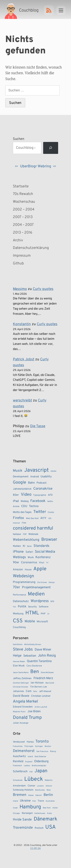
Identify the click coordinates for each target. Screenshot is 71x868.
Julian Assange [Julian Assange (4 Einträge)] (21, 723)
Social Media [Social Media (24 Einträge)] (45, 552)
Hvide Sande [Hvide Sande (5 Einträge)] (22, 820)
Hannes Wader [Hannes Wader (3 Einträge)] (19, 662)
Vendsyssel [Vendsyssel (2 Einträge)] (19, 742)
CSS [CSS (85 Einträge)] (18, 621)
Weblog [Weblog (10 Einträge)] (25, 501)
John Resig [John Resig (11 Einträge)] (47, 656)
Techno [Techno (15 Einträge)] (34, 506)
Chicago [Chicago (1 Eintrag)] (16, 813)
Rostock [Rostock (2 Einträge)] (39, 828)
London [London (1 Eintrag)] (40, 786)
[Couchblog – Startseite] (22, 10)
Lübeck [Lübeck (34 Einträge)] (34, 779)
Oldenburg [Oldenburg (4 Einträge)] (41, 761)
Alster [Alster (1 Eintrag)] (55, 808)
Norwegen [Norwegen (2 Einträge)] (27, 813)
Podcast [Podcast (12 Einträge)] (41, 483)
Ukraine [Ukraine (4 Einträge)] (25, 801)
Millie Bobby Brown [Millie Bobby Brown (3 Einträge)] (33, 645)
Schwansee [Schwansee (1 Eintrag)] (18, 780)
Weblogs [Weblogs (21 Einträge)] (19, 557)
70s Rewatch (23, 194)
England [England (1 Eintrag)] (29, 762)
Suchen (19, 139)
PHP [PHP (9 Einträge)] (43, 614)
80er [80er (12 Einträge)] (16, 495)
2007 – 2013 (23, 217)
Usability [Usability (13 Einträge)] (46, 477)
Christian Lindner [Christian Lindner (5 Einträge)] (41, 696)
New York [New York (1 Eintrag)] (47, 808)
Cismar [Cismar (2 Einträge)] (31, 786)
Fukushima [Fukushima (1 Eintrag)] (18, 746)
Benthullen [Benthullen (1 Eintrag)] (40, 790)
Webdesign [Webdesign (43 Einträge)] (23, 576)
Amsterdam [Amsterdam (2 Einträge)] (19, 786)
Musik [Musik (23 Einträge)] (18, 471)
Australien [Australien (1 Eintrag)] (50, 801)
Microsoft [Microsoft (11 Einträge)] (42, 622)
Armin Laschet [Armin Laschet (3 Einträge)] (41, 707)
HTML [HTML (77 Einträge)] (32, 613)
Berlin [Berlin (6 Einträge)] (48, 795)
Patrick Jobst (24, 359)
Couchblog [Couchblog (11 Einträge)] (19, 627)
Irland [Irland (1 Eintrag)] (15, 801)
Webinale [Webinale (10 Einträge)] (33, 534)
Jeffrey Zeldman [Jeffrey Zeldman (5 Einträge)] (22, 678)
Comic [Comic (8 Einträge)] (51, 512)
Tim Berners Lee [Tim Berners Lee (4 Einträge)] (38, 687)
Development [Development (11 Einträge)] (21, 477)
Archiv (18, 240)
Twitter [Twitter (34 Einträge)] (40, 512)
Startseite (21, 186)
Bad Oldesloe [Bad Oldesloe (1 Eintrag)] (40, 757)
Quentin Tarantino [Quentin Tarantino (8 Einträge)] (39, 661)
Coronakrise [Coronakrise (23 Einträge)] (43, 489)
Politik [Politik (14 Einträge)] (22, 607)
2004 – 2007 (23, 225)
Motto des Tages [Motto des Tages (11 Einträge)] (22, 512)
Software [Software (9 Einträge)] (44, 607)
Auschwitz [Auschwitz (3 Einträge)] (19, 756)
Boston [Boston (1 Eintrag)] (48, 746)
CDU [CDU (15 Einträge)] (24, 506)
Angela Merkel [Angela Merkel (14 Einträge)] (25, 702)
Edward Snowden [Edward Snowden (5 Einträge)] (23, 707)
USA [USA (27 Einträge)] (50, 827)
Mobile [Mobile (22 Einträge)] (30, 621)
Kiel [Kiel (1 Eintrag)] (34, 801)
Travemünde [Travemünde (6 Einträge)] (23, 828)
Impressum (22, 256)
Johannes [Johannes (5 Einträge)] (18, 691)
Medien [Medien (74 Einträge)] (36, 594)
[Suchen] (51, 148)
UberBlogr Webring (36, 166)
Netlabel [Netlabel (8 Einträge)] (17, 534)
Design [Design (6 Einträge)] (52, 582)
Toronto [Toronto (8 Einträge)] (42, 742)
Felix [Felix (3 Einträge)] (35, 692)
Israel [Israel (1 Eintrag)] (15, 808)
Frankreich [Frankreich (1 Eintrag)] (17, 766)
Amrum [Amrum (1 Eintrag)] (49, 786)
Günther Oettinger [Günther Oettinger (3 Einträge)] (21, 683)
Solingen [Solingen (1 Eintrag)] (39, 746)
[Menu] (61, 10)
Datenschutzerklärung (26, 248)
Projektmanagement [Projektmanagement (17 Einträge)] (36, 587)
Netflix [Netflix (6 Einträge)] (50, 501)
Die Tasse (38, 426)
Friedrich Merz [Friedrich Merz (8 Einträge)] (43, 678)
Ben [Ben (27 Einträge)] (35, 672)
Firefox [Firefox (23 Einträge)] (18, 518)
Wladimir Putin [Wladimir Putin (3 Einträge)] (19, 712)
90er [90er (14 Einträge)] (16, 563)
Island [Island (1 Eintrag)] (30, 757)
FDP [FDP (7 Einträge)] (25, 534)
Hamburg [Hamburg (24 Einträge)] (30, 807)
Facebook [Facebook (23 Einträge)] (38, 501)
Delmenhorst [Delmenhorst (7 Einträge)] (24, 751)
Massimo (20, 289)
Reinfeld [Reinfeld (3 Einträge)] (18, 762)
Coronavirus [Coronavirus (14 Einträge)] (29, 563)
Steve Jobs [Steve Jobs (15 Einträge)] (23, 649)
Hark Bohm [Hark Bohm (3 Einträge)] (18, 645)
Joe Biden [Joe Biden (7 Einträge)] (34, 711)
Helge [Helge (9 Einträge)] (17, 656)
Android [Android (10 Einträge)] (35, 477)
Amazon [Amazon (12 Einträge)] (18, 570)
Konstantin (22, 324)
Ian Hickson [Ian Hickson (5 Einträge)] (37, 683)
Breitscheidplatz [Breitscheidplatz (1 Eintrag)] (39, 766)
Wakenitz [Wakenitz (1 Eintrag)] (49, 780)
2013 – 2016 (23, 233)
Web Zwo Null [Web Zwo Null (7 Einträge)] (32, 518)
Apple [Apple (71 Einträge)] (40, 569)
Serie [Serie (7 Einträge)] (29, 546)
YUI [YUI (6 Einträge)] (14, 607)
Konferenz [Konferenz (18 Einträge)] (43, 557)
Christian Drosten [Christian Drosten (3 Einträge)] (21, 687)
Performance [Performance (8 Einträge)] (19, 595)
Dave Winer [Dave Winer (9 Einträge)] (43, 650)
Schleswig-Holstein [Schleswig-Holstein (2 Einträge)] (23, 790)
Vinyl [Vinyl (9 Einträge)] (41, 563)
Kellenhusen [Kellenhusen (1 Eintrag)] (40, 813)
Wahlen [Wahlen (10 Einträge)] (17, 546)
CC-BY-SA (35, 848)
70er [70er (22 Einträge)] (16, 587)
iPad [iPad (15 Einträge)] (16, 501)
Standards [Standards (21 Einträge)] (41, 546)
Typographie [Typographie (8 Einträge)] (40, 495)
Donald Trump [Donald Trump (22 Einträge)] (27, 718)
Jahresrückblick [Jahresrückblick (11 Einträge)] (22, 489)
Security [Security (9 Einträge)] (32, 607)
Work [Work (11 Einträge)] (31, 557)
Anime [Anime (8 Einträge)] (16, 506)
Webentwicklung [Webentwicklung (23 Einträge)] (26, 540)
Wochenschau (24, 202)
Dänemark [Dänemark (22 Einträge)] (45, 819)
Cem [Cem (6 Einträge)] (29, 691)
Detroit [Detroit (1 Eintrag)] (39, 795)
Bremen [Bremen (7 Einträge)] (20, 795)
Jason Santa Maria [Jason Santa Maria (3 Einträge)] (21, 673)
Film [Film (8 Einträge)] (24, 523)
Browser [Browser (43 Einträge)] (49, 540)
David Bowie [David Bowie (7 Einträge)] (21, 696)
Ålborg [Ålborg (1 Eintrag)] (53, 752)
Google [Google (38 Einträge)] (20, 483)
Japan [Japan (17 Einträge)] (41, 771)
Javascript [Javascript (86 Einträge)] (37, 470)
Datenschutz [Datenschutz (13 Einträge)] (21, 601)
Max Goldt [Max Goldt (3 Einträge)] (50, 683)
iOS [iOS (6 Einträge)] (50, 519)
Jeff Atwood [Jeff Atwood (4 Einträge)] (45, 692)
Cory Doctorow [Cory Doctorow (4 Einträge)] (34, 666)
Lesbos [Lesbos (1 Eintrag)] (27, 766)
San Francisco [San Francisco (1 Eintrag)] (42, 752)
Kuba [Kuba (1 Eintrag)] (49, 813)
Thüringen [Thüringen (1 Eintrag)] (29, 746)
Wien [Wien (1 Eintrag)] (49, 790)
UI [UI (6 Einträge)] (48, 614)
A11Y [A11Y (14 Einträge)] (43, 518)
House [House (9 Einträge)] (28, 570)
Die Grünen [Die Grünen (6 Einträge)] (42, 582)
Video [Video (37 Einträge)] (26, 495)
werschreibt (22, 400)
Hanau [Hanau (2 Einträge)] (30, 742)
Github (24, 264)
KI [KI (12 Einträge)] (24, 546)
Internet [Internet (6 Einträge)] (16, 523)
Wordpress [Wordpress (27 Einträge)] (40, 601)
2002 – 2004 (24, 210)
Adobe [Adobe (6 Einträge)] (53, 471)
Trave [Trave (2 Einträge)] (41, 801)
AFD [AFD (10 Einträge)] (50, 495)
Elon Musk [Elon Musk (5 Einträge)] (19, 666)
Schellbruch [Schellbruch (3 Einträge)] (20, 772)
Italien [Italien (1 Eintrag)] (31, 795)
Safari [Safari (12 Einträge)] (29, 552)
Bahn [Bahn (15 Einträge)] (31, 483)
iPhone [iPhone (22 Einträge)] (18, 552)
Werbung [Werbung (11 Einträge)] (18, 614)
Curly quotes (43, 289)
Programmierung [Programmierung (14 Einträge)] (24, 582)
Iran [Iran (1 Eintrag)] (31, 772)
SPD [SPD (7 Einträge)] (52, 602)
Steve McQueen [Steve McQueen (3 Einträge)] (47, 673)
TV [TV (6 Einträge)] (47, 563)
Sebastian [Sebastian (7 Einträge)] (30, 656)
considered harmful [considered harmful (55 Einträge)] (33, 528)
